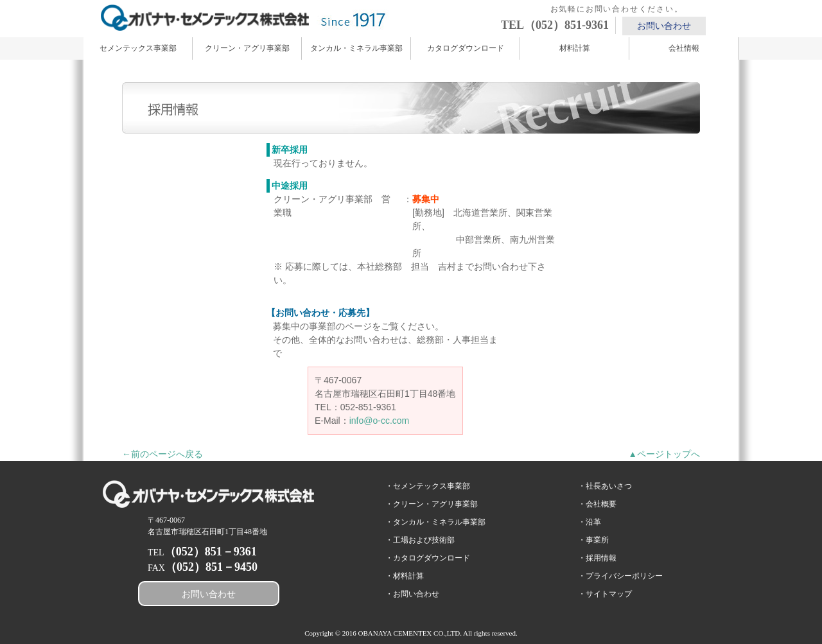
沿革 (593, 522)
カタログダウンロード (466, 48)
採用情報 (601, 558)
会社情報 (684, 48)
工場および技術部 (424, 540)
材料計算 (575, 48)
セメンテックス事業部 (138, 48)
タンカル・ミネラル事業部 (356, 48)
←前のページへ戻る (162, 454)
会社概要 (601, 504)
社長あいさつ (609, 486)
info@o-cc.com (380, 421)
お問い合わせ (664, 26)
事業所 (597, 540)
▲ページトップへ (664, 454)
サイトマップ (609, 594)
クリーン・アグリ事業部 (247, 48)
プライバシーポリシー (624, 576)
